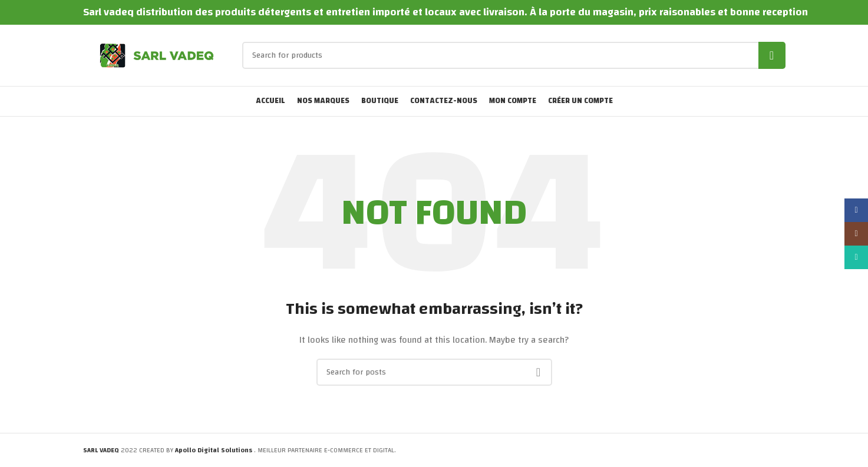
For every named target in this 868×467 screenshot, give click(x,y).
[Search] (514, 55)
